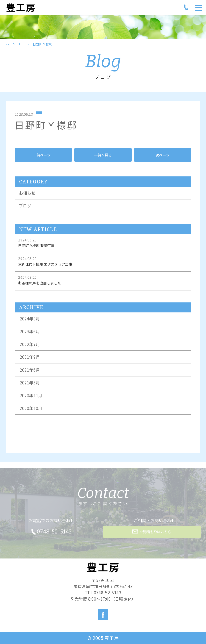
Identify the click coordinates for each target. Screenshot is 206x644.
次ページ (163, 156)
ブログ (25, 207)
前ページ (43, 156)
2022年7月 (30, 345)
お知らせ (27, 194)
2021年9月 (30, 358)
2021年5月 (30, 384)
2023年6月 (30, 333)
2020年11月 (31, 397)
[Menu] (199, 7)
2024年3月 (30, 320)
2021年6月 (30, 371)
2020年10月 (31, 409)
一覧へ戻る (103, 156)
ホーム (11, 44)
